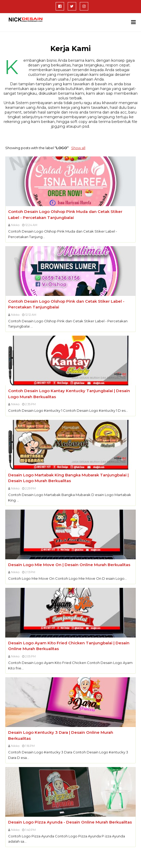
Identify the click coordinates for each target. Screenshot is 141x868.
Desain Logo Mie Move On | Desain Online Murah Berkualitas (69, 565)
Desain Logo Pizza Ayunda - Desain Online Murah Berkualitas (70, 822)
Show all (78, 148)
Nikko (15, 225)
